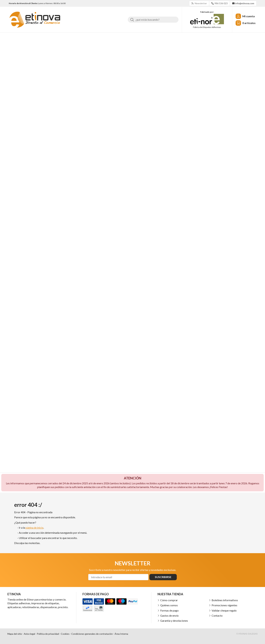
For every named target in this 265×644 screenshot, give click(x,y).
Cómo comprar (169, 600)
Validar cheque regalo (224, 610)
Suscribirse (163, 577)
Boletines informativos (225, 600)
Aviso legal (29, 634)
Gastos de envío (169, 615)
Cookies (65, 634)
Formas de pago (169, 610)
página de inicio (34, 528)
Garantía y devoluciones (174, 621)
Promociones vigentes (224, 605)
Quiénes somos (169, 605)
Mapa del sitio (15, 634)
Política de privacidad (48, 634)
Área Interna (121, 634)
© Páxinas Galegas (247, 634)
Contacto (217, 615)
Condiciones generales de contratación (92, 634)
